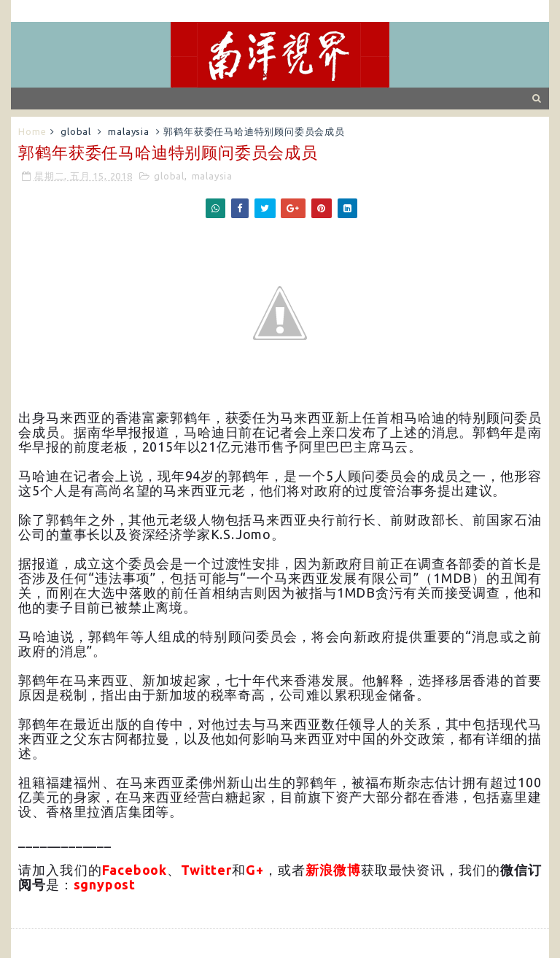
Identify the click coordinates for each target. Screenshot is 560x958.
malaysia (128, 131)
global (76, 131)
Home (32, 131)
